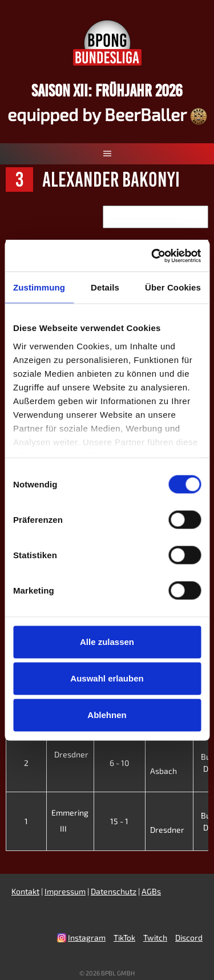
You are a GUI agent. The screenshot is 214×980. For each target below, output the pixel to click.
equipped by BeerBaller (107, 114)
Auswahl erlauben (107, 678)
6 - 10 (119, 763)
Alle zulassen (107, 642)
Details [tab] (105, 287)
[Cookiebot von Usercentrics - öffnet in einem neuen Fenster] (152, 256)
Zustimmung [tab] (39, 287)
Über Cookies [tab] (173, 287)
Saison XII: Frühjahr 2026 (107, 90)
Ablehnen (107, 715)
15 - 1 (119, 821)
